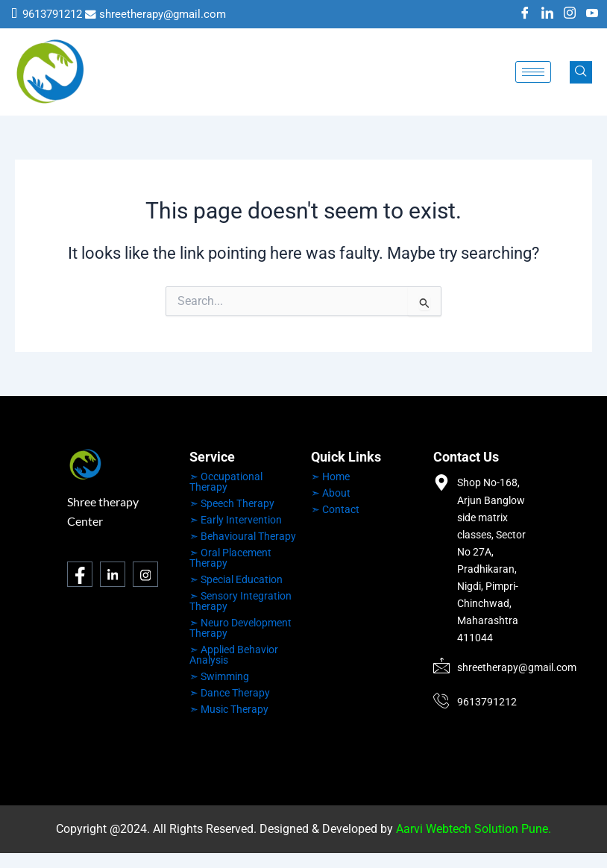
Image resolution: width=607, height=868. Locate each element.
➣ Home (330, 477)
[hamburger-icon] (533, 72)
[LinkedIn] (547, 14)
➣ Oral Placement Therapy (230, 558)
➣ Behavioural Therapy (243, 536)
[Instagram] (570, 14)
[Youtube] (592, 14)
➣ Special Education (236, 579)
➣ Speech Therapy (232, 503)
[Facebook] (525, 14)
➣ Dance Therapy (230, 693)
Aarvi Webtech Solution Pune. (474, 829)
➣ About (331, 493)
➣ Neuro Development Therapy (240, 628)
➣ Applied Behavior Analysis (234, 655)
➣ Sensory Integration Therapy (240, 601)
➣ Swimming (219, 676)
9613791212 (52, 14)
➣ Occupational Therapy (226, 482)
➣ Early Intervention (236, 520)
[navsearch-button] (581, 72)
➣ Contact (335, 509)
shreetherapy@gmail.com (163, 14)
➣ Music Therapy (229, 709)
